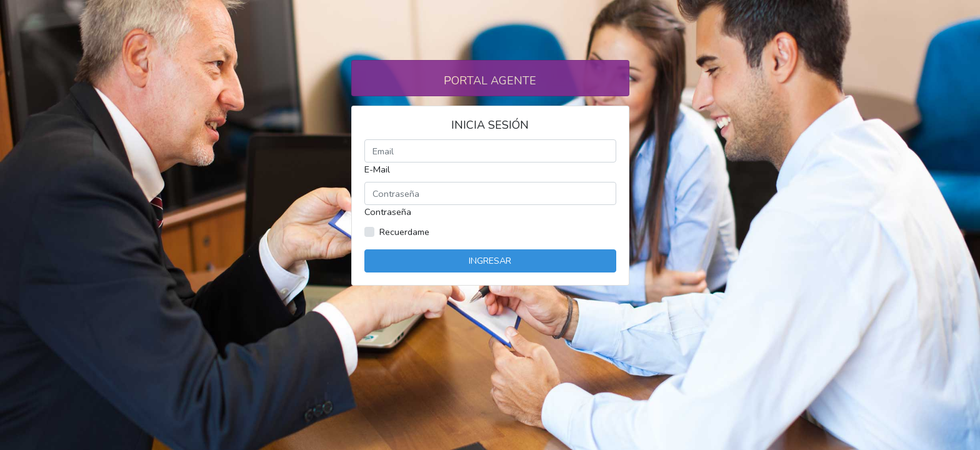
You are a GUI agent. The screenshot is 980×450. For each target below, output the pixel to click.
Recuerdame (404, 232)
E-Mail (377, 169)
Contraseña (388, 212)
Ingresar (490, 261)
